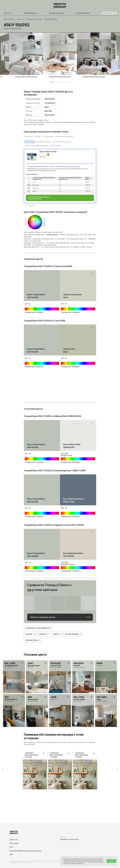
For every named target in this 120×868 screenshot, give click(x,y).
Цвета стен (14, 840)
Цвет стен (8, 13)
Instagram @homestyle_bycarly (26, 77)
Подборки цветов (83, 13)
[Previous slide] (3, 58)
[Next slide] (117, 58)
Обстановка (14, 843)
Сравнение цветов (30, 13)
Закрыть (111, 861)
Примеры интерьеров (57, 13)
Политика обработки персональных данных (26, 851)
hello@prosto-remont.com (69, 839)
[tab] (51, 82)
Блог (11, 847)
